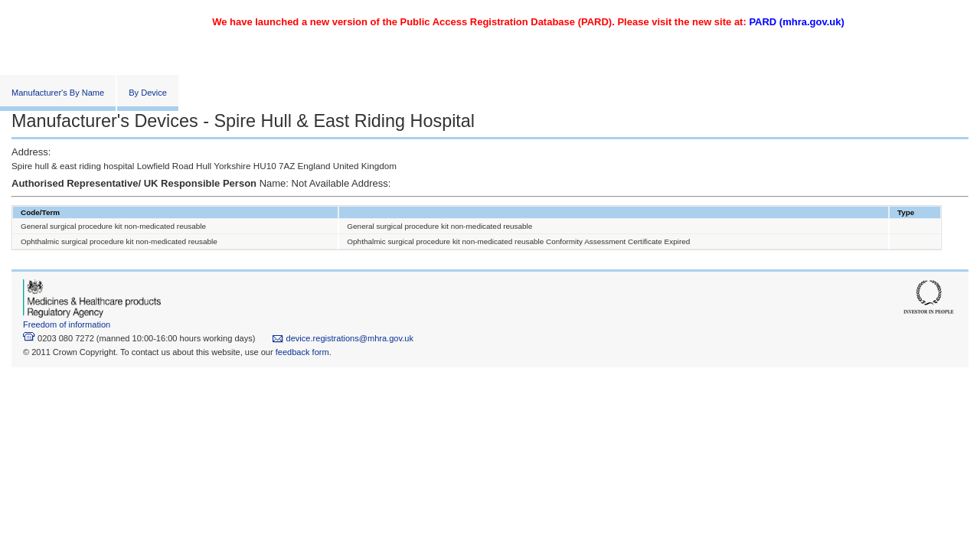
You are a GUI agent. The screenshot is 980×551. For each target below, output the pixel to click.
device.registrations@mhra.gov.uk (343, 338)
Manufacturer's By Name (58, 93)
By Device (148, 93)
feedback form (302, 352)
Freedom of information (67, 324)
